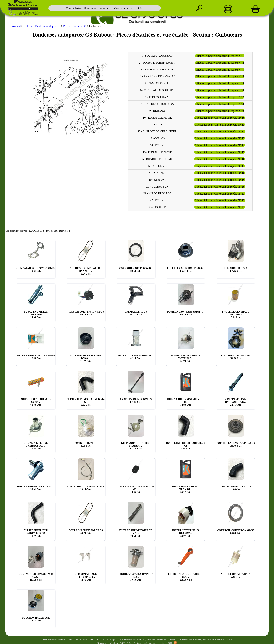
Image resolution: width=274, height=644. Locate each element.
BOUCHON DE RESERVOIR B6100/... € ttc (86, 358)
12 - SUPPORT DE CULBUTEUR (157, 132)
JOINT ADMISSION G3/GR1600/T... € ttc (36, 270)
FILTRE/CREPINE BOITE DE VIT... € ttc (136, 533)
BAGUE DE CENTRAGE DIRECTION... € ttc (236, 315)
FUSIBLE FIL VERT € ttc (86, 444)
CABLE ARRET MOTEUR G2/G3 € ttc (86, 488)
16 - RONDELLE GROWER (157, 159)
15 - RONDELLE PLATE (157, 152)
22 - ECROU (157, 200)
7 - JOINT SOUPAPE (157, 97)
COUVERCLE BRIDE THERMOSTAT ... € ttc (36, 446)
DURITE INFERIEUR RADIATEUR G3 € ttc (186, 446)
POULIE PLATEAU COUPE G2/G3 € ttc (236, 444)
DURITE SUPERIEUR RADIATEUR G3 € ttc (36, 533)
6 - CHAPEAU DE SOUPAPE (157, 90)
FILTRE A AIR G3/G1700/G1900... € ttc (136, 357)
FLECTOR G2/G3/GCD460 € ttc (236, 357)
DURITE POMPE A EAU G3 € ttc (236, 488)
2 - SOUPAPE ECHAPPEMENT (157, 63)
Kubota (28, 26)
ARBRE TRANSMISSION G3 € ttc (136, 401)
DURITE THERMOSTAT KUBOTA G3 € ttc (86, 402)
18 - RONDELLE (157, 173)
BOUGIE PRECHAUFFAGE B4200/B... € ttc (36, 402)
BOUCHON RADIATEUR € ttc (36, 619)
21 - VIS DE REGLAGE (157, 193)
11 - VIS (157, 125)
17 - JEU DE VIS (157, 166)
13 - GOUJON (157, 138)
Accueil (16, 26)
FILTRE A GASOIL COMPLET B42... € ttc (136, 577)
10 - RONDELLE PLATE (157, 118)
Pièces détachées (75, 26)
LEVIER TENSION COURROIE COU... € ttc (186, 577)
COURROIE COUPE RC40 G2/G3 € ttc (236, 532)
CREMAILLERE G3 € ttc (136, 313)
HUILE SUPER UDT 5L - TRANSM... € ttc (186, 489)
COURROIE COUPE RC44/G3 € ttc (136, 270)
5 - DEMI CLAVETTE (157, 83)
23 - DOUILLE (157, 207)
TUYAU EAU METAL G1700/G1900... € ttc (36, 315)
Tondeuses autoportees (48, 26)
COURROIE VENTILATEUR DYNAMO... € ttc (86, 271)
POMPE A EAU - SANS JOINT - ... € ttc (186, 313)
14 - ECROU (157, 145)
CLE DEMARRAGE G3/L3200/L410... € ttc (86, 577)
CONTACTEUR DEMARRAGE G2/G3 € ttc (36, 577)
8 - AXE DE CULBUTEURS (157, 104)
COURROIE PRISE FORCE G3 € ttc (86, 532)
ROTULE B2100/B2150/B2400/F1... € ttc (36, 488)
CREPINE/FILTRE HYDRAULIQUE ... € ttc (236, 402)
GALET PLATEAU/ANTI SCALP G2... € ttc (136, 489)
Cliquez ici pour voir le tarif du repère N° (220, 56)
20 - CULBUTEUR (157, 187)
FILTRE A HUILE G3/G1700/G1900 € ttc (36, 357)
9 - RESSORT (157, 111)
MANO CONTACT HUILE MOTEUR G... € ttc (186, 358)
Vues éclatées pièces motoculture (85, 8)
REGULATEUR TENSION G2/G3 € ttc (86, 313)
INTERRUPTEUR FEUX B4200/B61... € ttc (186, 533)
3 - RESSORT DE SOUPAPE (157, 69)
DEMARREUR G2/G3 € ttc (236, 270)
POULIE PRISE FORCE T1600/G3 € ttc (186, 270)
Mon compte (121, 8)
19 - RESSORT (157, 180)
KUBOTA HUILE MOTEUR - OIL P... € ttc (186, 402)
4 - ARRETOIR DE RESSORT (157, 76)
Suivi (140, 8)
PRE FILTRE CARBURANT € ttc (236, 575)
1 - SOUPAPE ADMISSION (157, 56)
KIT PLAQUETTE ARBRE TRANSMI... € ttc (136, 446)
